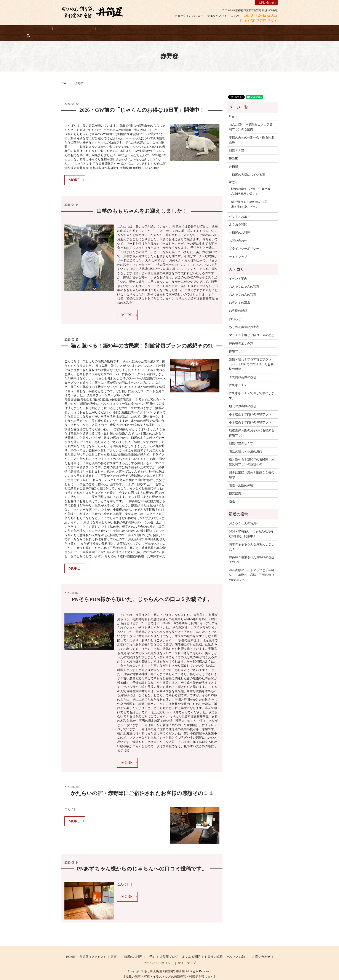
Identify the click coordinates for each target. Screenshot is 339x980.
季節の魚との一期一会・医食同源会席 (252, 133)
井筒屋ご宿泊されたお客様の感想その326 (252, 553)
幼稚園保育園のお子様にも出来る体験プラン (252, 426)
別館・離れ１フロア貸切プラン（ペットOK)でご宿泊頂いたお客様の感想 (251, 358)
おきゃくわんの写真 (243, 288)
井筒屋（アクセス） (74, 30)
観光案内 (235, 487)
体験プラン (237, 345)
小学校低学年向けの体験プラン (250, 408)
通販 (232, 495)
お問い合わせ (266, 3)
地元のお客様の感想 (243, 400)
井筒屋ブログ (169, 950)
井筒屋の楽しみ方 (241, 337)
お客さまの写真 (240, 296)
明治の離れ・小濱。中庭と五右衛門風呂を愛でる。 (251, 185)
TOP (64, 77)
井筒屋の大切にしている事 (221, 30)
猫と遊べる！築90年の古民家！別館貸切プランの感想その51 (142, 339)
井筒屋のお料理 (124, 30)
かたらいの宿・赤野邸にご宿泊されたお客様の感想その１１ (142, 787)
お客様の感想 (184, 30)
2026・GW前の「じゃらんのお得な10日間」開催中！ (142, 103)
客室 (100, 30)
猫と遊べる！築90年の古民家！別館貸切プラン (249, 198)
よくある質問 (258, 30)
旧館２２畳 (237, 144)
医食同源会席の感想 (243, 370)
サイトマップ (238, 250)
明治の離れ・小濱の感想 (246, 445)
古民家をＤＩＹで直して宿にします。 (252, 389)
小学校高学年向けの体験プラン (250, 416)
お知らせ (283, 30)
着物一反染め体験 (241, 479)
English (303, 30)
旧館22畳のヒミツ (241, 437)
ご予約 (151, 950)
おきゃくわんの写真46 (244, 517)
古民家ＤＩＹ (238, 378)
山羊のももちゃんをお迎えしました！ (142, 204)
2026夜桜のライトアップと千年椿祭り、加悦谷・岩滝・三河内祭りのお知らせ (252, 568)
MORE (74, 174)
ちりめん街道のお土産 (244, 320)
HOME (25, 30)
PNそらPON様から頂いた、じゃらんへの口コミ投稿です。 (142, 593)
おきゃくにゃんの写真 (244, 280)
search (316, 30)
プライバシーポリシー (244, 242)
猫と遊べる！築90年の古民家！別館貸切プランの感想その (252, 455)
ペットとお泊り (155, 30)
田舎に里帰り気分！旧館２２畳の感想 (252, 468)
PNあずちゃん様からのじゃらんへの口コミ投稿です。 (142, 862)
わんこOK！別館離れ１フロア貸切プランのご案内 (251, 120)
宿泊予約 (45, 30)
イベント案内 (238, 272)
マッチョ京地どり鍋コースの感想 (252, 329)
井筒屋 (233, 160)
